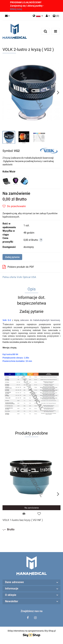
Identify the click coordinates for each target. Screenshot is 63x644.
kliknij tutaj (16, 9)
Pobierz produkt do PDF (18, 267)
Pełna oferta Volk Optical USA (19, 277)
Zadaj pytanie (12, 257)
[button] (56, 16)
